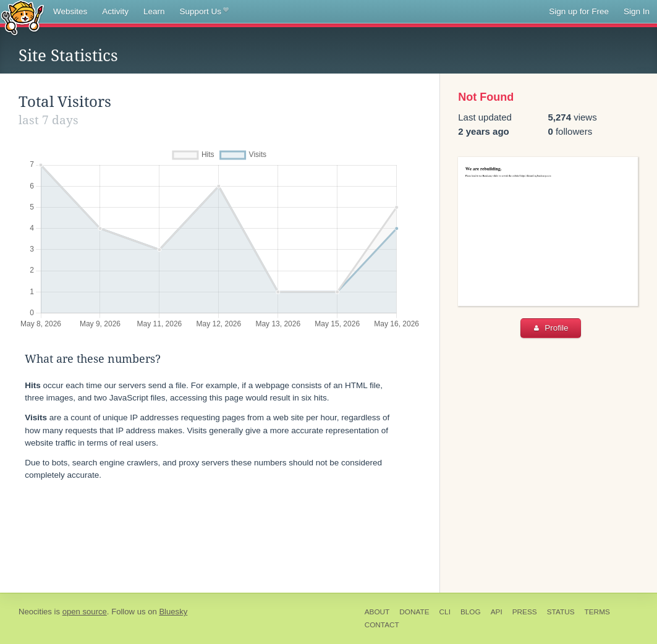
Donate (414, 612)
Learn (154, 11)
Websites (70, 11)
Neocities (35, 612)
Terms (597, 612)
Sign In (637, 11)
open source (85, 612)
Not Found (486, 97)
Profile (551, 328)
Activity (115, 11)
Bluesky (173, 612)
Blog (471, 612)
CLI (445, 612)
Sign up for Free (579, 11)
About (377, 612)
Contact (382, 625)
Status (561, 612)
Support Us (204, 12)
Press (525, 612)
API (497, 612)
